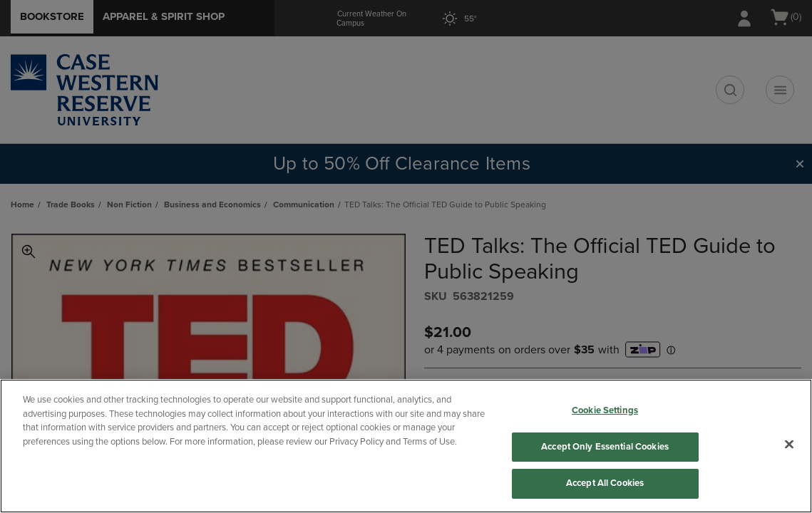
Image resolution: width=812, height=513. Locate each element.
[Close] (789, 445)
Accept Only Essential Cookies (605, 447)
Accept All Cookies (605, 483)
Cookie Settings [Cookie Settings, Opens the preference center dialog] (605, 410)
